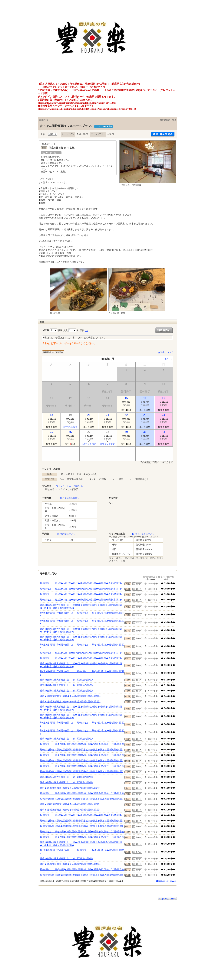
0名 (87, 330)
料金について (167, 352)
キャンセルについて (145, 534)
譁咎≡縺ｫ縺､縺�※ (167, 881)
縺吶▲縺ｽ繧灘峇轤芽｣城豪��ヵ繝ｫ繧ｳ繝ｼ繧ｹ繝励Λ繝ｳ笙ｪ (70, 696)
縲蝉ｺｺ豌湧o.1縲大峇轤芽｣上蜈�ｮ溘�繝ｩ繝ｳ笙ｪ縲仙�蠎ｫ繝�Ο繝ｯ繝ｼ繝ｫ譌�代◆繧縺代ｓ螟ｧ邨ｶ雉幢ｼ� (81, 606)
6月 (167, 359)
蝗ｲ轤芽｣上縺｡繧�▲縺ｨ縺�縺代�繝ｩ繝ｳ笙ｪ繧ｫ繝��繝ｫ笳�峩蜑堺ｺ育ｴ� (81, 583)
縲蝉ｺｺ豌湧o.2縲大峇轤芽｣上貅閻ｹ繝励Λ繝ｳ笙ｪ (67, 680)
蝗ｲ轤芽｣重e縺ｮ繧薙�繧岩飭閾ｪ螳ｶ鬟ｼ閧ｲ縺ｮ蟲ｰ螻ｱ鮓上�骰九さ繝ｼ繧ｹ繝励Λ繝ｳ (81, 750)
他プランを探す (70, 427)
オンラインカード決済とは (71, 486)
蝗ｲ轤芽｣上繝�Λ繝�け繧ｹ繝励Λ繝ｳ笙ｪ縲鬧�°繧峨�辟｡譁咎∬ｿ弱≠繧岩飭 (82, 744)
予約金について (68, 534)
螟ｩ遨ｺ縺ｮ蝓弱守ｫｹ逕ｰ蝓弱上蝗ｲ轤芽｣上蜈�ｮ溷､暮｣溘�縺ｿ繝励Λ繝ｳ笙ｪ (82, 614)
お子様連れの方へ (71, 498)
